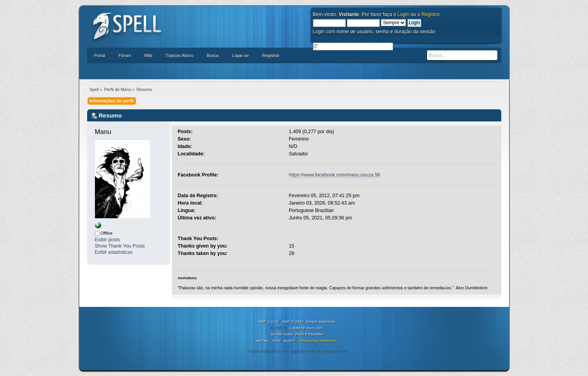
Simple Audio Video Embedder (297, 334)
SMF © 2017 (293, 322)
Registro (431, 14)
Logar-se (240, 55)
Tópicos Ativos (180, 55)
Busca (213, 55)
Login (403, 14)
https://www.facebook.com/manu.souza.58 (334, 175)
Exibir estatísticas (114, 252)
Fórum (125, 55)
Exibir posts (107, 240)
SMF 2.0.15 (268, 322)
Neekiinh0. (329, 341)
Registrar (271, 55)
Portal (100, 55)
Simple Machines (321, 322)
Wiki (148, 55)
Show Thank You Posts (120, 246)
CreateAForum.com (306, 328)
